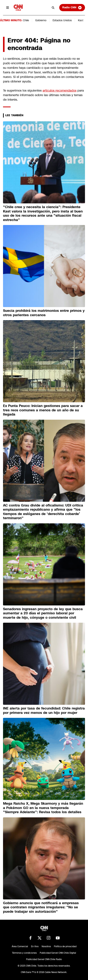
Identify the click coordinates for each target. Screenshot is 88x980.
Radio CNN (72, 8)
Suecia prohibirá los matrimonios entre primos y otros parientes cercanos (44, 313)
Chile (26, 20)
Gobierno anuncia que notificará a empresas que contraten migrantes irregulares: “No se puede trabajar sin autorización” (41, 907)
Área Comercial (20, 946)
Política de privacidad (65, 946)
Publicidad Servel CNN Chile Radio (44, 959)
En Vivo (35, 946)
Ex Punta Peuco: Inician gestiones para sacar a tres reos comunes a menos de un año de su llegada (43, 410)
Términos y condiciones (24, 953)
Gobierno (41, 20)
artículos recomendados (60, 91)
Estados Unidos (62, 20)
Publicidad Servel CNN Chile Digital (58, 953)
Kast (81, 20)
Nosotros (46, 946)
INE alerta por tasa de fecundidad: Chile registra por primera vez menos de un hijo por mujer (44, 711)
